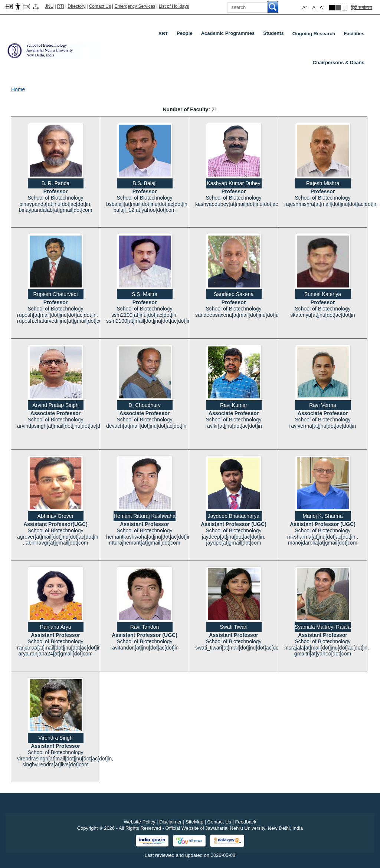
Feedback (246, 822)
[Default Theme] (345, 8)
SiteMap (194, 822)
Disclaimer (171, 822)
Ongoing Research (314, 34)
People (186, 35)
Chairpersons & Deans (339, 63)
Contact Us (100, 6)
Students (275, 35)
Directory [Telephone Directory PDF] (76, 6)
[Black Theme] (332, 8)
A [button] (322, 7)
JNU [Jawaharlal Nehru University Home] (49, 6)
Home (18, 89)
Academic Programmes (230, 35)
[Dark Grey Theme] (338, 8)
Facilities (354, 34)
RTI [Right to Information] (61, 6)
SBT (163, 34)
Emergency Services (135, 6)
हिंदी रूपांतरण (361, 7)
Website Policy (139, 822)
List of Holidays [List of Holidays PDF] (174, 6)
